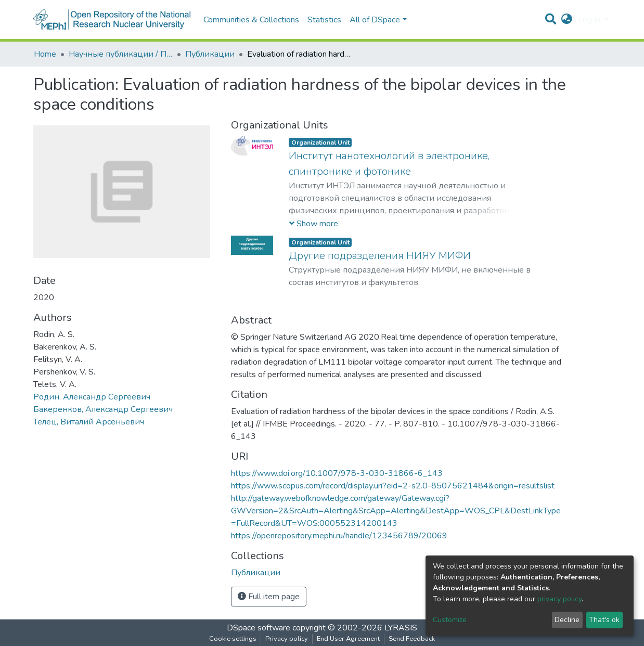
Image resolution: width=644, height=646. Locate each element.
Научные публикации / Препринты (121, 54)
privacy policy (559, 599)
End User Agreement (348, 639)
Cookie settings (233, 639)
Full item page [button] (269, 597)
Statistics (324, 20)
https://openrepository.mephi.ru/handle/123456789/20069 (339, 536)
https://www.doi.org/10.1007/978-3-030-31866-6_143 (337, 473)
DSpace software (259, 628)
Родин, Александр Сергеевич (92, 397)
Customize (450, 620)
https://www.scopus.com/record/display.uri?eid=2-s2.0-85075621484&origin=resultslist (393, 486)
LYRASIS (401, 628)
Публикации (210, 54)
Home (45, 54)
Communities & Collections (251, 20)
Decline (567, 620)
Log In (590, 20)
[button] (567, 20)
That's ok (604, 620)
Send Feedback (412, 639)
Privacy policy (287, 639)
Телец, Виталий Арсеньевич (89, 422)
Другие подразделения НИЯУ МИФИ (380, 256)
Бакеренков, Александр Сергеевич (103, 409)
